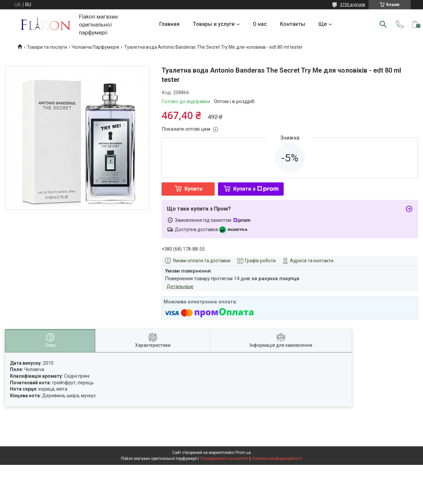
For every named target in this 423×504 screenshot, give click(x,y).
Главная (169, 24)
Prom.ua (243, 453)
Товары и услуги (214, 24)
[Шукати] (383, 24)
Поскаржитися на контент (224, 459)
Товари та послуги (47, 47)
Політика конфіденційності (277, 459)
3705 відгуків (353, 5)
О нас (260, 24)
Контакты (293, 24)
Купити (193, 189)
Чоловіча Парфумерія (95, 47)
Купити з (256, 189)
